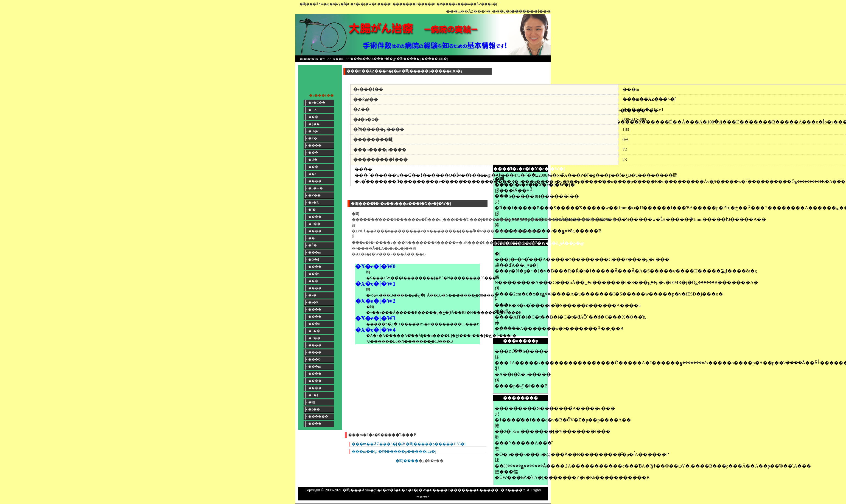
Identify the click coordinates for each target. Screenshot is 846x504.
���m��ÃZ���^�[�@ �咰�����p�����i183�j (409, 444)
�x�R (313, 202)
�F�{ (313, 395)
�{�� (314, 124)
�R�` (313, 138)
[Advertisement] (520, 77)
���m (338, 59)
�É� (313, 245)
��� (313, 117)
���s (314, 274)
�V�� (314, 195)
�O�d (314, 260)
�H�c (313, 131)
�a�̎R (313, 302)
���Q (314, 359)
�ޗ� (312, 295)
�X (313, 110)
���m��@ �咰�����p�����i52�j (394, 451)
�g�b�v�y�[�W (312, 59)
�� (312, 238)
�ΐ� (312, 210)
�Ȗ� (313, 160)
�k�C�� (317, 103)
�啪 (312, 402)
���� (315, 145)
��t (312, 174)
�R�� (314, 224)
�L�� (314, 331)
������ (318, 416)
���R (314, 324)
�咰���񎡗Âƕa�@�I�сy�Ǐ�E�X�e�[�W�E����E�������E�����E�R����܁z (378, 4)
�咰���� (407, 461)
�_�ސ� (316, 188)
